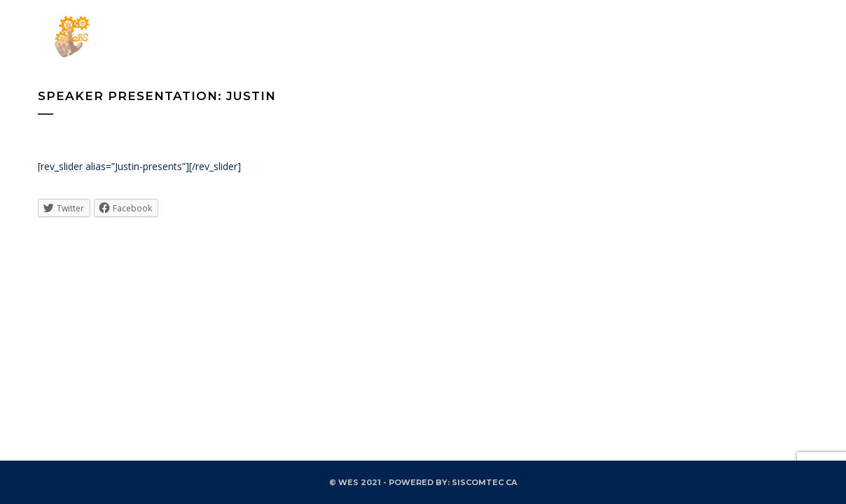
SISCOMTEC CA (484, 482)
